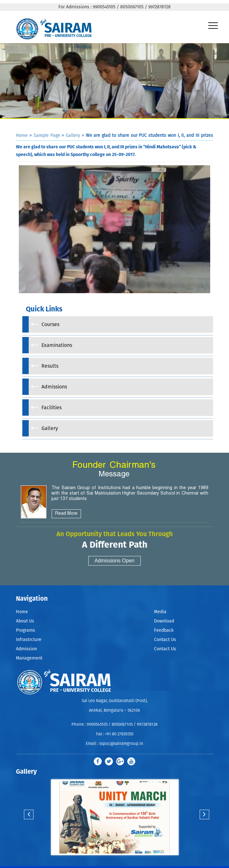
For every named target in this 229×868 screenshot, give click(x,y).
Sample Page (47, 136)
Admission (26, 649)
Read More (66, 514)
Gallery (73, 136)
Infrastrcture (29, 640)
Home (22, 136)
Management (29, 658)
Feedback (164, 630)
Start (114, 862)
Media (160, 612)
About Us (25, 621)
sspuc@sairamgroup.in (121, 744)
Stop (119, 862)
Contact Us (165, 640)
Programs (26, 630)
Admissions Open (114, 561)
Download (164, 621)
